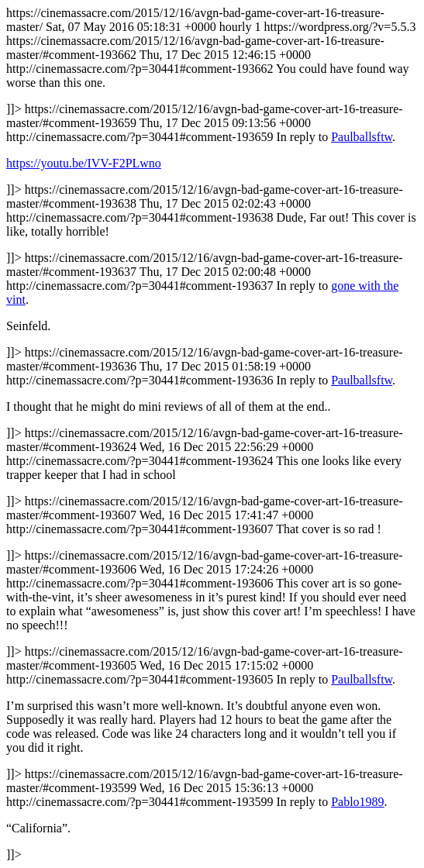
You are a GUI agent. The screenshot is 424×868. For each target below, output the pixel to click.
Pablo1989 (357, 802)
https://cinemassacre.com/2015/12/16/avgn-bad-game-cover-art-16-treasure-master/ (212, 434)
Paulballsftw (362, 137)
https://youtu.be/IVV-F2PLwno (84, 163)
